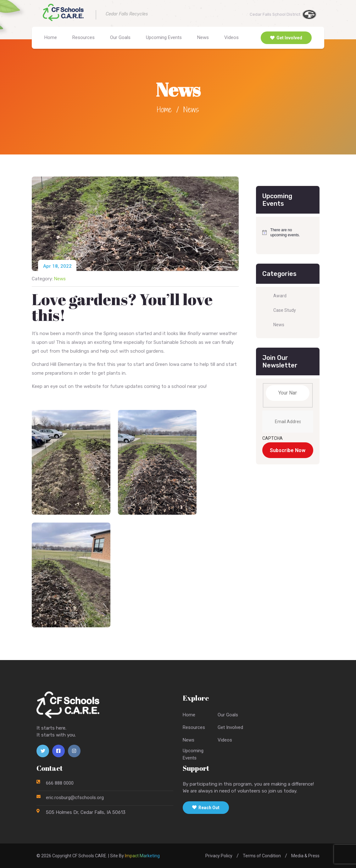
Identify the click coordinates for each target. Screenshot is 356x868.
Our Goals (120, 37)
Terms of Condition (262, 856)
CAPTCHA (273, 438)
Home (51, 37)
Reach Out (206, 808)
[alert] (283, 233)
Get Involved (286, 38)
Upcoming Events (164, 37)
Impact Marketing (142, 856)
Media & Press (305, 856)
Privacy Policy (219, 856)
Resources (83, 37)
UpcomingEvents (193, 754)
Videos (231, 37)
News (203, 37)
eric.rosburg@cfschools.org (75, 798)
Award (280, 296)
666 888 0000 (60, 783)
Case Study (285, 310)
